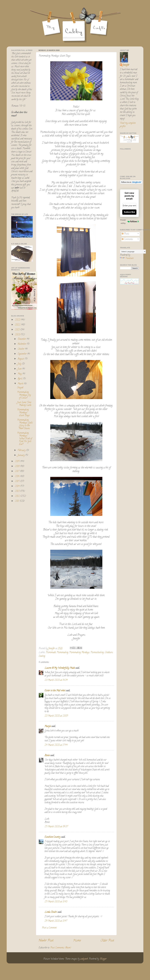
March (21, 384)
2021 (18, 330)
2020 (18, 335)
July (20, 364)
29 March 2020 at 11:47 (56, 921)
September (22, 354)
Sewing (42, 656)
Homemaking (62, 653)
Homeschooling (97, 653)
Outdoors (109, 653)
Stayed (20, 388)
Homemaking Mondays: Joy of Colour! (24, 395)
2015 (18, 481)
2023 (18, 320)
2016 (18, 476)
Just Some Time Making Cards (24, 404)
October (21, 349)
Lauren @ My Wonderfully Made (60, 668)
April (20, 379)
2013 (18, 491)
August (21, 359)
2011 (17, 501)
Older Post (107, 941)
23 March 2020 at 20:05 (56, 716)
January (21, 455)
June (20, 369)
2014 (18, 486)
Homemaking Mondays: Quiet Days (23, 413)
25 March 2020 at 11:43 (56, 902)
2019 (18, 462)
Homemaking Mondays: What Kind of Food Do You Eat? (24, 439)
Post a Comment (49, 928)
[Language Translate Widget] (133, 252)
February (22, 450)
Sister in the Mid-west (55, 691)
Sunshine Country (52, 837)
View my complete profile (128, 125)
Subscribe (129, 212)
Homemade (51, 653)
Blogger (103, 959)
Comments (127, 239)
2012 (18, 496)
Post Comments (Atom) (61, 948)
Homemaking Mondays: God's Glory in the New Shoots (25, 424)
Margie (48, 726)
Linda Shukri (51, 912)
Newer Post (46, 941)
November (22, 344)
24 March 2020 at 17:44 (56, 745)
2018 (18, 466)
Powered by (130, 222)
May (20, 374)
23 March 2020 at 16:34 (56, 680)
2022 (18, 325)
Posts (125, 234)
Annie (47, 756)
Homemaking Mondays (79, 653)
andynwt (84, 959)
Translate (127, 258)
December (22, 339)
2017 (17, 471)
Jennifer (126, 65)
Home (77, 941)
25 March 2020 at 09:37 (56, 827)
